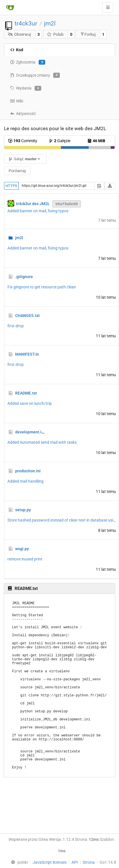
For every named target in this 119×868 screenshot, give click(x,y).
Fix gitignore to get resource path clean (42, 287)
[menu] (18, 862)
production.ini (28, 471)
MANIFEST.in (27, 354)
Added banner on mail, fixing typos (38, 211)
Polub (55, 34)
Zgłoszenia (28, 62)
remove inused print (25, 559)
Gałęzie (59, 141)
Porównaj (17, 171)
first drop (16, 326)
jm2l (50, 23)
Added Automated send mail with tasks (42, 442)
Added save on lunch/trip (30, 403)
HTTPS (11, 186)
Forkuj (88, 34)
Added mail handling (25, 481)
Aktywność (23, 114)
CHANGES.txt (27, 316)
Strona (89, 862)
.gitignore (24, 277)
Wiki (17, 101)
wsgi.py (22, 549)
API (75, 862)
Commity (23, 141)
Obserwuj (19, 34)
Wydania (26, 88)
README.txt (26, 393)
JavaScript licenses (50, 862)
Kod (17, 50)
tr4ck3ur (26, 23)
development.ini (30, 432)
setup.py (23, 510)
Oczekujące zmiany (35, 75)
